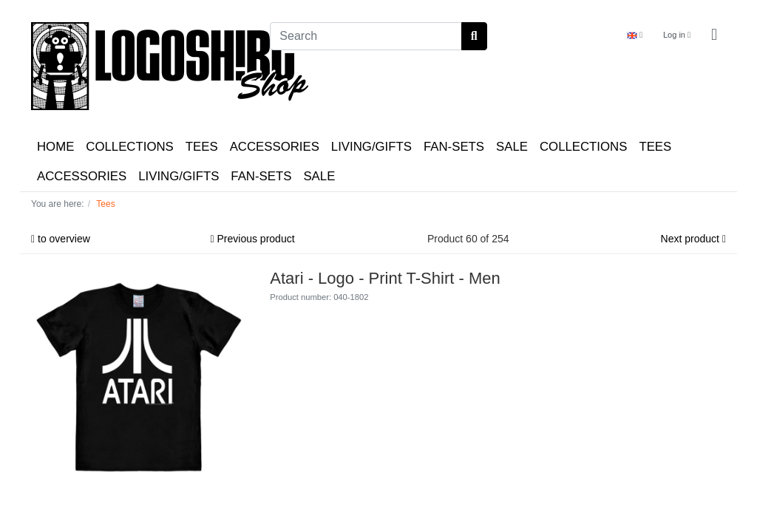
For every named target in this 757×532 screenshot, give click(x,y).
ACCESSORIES (275, 147)
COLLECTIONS (129, 147)
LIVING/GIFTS (371, 147)
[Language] (635, 35)
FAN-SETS (454, 147)
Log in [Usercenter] (677, 35)
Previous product (253, 239)
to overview (61, 239)
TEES (202, 147)
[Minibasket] (714, 35)
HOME (55, 147)
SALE (512, 147)
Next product (693, 239)
